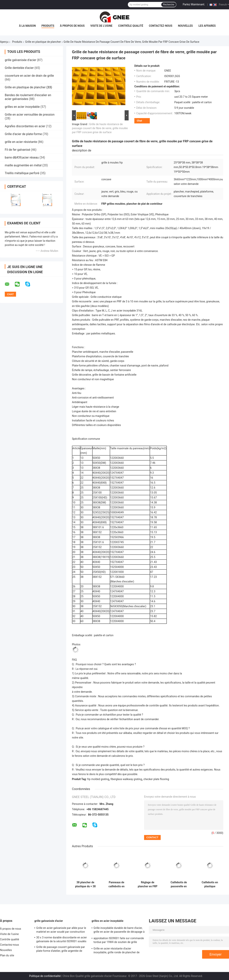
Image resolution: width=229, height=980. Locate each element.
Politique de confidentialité (45, 976)
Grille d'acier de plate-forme (23, 134)
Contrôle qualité (131, 26)
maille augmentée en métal (23, 165)
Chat (139, 121)
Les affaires (207, 26)
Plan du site (7, 955)
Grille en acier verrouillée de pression (30, 115)
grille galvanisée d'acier (21, 60)
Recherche (169, 5)
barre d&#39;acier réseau (22, 157)
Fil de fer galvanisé (17, 150)
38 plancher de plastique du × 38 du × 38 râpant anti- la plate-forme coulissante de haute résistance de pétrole (85, 884)
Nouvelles (185, 26)
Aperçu (4, 42)
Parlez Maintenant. (194, 4)
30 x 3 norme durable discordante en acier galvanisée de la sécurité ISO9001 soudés (62, 939)
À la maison (27, 26)
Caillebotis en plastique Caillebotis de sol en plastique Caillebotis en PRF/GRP (210, 884)
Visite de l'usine (101, 26)
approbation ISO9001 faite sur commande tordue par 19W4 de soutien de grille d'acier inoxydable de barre (119, 941)
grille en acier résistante (21, 142)
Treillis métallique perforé (22, 173)
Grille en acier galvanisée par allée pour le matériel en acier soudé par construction (61, 930)
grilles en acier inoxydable (22, 107)
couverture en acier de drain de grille (29, 76)
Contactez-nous (161, 26)
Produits (48, 26)
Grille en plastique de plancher (43, 42)
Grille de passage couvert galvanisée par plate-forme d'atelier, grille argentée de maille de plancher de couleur (61, 949)
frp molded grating (98, 779)
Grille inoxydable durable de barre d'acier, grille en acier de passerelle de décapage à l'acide (119, 930)
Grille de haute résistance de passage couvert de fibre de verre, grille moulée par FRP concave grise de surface (100, 128)
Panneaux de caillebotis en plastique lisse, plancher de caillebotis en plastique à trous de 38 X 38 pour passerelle (117, 884)
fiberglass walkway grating (126, 779)
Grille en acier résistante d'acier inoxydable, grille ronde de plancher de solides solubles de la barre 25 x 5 (117, 951)
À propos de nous (72, 26)
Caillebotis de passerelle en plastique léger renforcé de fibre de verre (179, 884)
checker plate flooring (156, 779)
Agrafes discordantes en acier (25, 126)
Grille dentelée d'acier (19, 68)
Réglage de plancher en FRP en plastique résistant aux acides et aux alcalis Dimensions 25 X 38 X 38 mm (148, 884)
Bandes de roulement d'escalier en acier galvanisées (28, 97)
